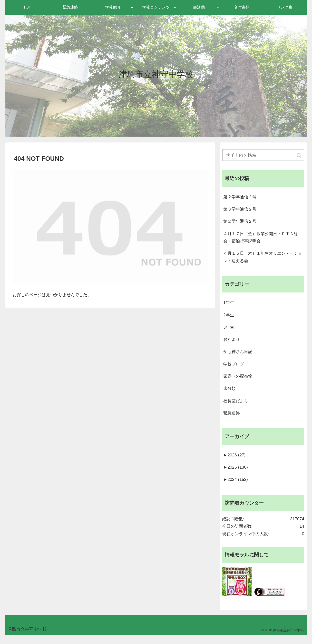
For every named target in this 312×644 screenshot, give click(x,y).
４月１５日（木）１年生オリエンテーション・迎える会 (263, 259)
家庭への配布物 (239, 381)
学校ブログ (234, 368)
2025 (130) (236, 474)
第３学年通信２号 (241, 210)
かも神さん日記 (239, 356)
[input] (263, 155)
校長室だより (236, 406)
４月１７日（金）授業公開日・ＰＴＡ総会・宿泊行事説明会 (263, 239)
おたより (232, 343)
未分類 (230, 393)
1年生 (229, 305)
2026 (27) (235, 461)
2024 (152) (236, 486)
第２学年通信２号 (241, 222)
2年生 (229, 318)
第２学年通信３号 (241, 197)
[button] (299, 156)
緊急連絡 (232, 419)
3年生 (229, 331)
